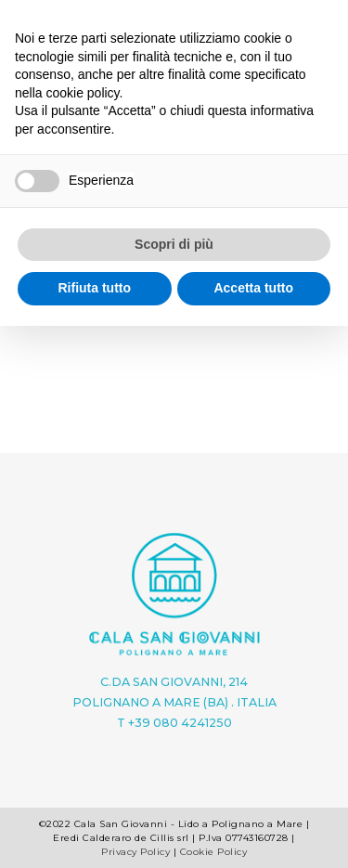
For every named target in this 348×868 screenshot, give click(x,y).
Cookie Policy (214, 852)
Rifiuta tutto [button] (94, 288)
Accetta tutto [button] (253, 288)
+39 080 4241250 (180, 723)
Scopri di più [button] (174, 244)
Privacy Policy (135, 852)
